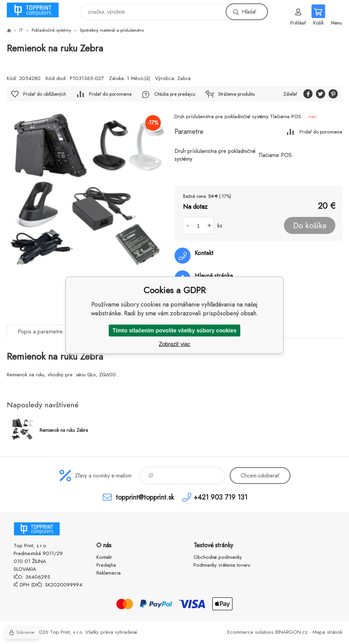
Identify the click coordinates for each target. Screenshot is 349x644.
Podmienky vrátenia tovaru (222, 565)
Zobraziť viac (174, 344)
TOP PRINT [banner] (37, 10)
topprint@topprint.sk (145, 497)
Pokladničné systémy (51, 30)
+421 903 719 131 (221, 497)
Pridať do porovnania (321, 132)
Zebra (184, 78)
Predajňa (106, 565)
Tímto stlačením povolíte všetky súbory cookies (174, 331)
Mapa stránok (327, 632)
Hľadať (249, 12)
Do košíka (310, 225)
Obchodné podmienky (218, 557)
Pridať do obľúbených (45, 94)
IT (21, 30)
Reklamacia (109, 573)
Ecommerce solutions (251, 632)
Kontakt (104, 557)
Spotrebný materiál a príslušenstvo (112, 30)
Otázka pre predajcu (175, 94)
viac (313, 116)
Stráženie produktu (237, 94)
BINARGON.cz (291, 632)
